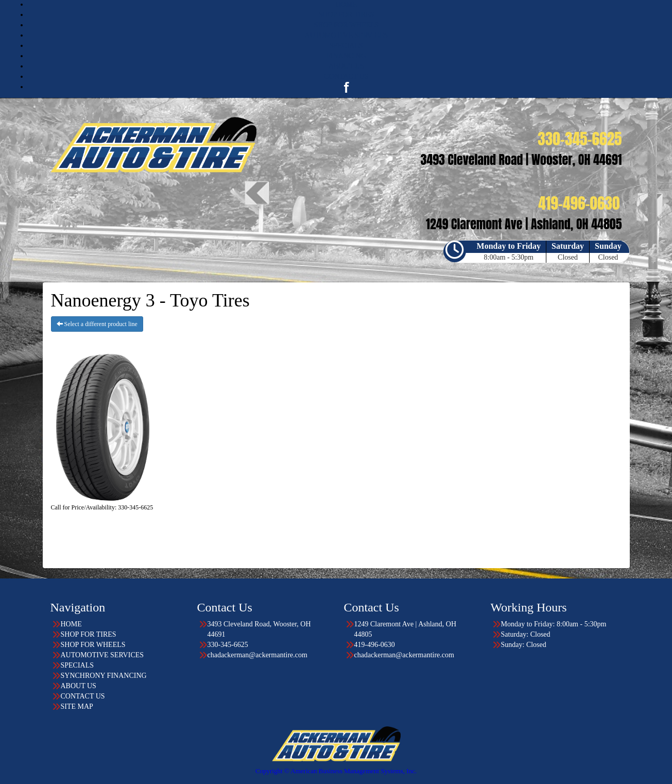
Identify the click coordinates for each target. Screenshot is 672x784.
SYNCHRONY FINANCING (104, 676)
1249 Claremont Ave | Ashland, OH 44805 (406, 629)
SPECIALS (346, 46)
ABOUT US (346, 66)
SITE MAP (77, 706)
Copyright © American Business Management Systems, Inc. (336, 771)
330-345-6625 (228, 645)
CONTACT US (346, 76)
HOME (346, 4)
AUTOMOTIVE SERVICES (347, 35)
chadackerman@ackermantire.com (257, 655)
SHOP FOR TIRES (346, 15)
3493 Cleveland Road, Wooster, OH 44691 (259, 629)
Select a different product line (97, 324)
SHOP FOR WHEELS (346, 25)
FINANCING (346, 56)
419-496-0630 (375, 645)
